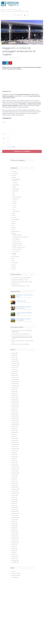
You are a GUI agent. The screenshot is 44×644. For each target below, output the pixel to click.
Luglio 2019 (14, 497)
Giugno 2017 (15, 548)
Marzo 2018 (14, 530)
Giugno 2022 (15, 430)
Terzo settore (16, 251)
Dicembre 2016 (15, 560)
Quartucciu (15, 199)
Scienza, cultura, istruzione (19, 247)
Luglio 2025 (14, 369)
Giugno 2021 (15, 455)
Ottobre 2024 (15, 384)
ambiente (14, 177)
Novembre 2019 (15, 489)
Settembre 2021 (15, 449)
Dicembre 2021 (15, 443)
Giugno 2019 (15, 499)
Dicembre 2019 (15, 487)
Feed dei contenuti (16, 573)
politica (14, 230)
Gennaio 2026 (15, 359)
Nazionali (14, 228)
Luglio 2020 (14, 477)
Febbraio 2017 (15, 556)
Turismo (14, 269)
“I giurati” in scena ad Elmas (23, 344)
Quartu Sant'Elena (17, 197)
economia (14, 217)
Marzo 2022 (15, 436)
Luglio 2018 (14, 522)
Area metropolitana (16, 180)
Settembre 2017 (15, 542)
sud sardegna (15, 263)
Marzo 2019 (14, 506)
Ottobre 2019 (15, 491)
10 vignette (14, 171)
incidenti (14, 224)
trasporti (33, 58)
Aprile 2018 (14, 528)
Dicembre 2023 (15, 400)
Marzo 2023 (14, 412)
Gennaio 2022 (15, 441)
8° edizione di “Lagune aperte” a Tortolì (21, 286)
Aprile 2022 (14, 434)
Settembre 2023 (16, 406)
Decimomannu (16, 185)
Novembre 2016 (15, 562)
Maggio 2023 (15, 410)
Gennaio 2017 (15, 558)
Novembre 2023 (15, 402)
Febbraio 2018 (15, 532)
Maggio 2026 (15, 353)
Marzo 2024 (15, 396)
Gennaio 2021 (15, 465)
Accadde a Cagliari (17, 235)
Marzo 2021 (14, 461)
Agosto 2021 (15, 451)
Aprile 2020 (14, 479)
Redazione (6, 58)
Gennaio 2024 (15, 398)
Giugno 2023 (15, 408)
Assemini (15, 181)
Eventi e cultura (27, 58)
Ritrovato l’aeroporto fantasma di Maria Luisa (23, 342)
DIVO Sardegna (16, 239)
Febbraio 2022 (15, 438)
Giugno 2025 (15, 371)
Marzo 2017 (14, 554)
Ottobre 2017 (15, 540)
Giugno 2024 (15, 392)
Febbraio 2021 (15, 463)
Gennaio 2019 (15, 510)
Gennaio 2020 (15, 485)
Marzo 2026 (15, 357)
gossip (13, 222)
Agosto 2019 (15, 495)
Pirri (14, 193)
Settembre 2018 (15, 518)
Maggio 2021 (15, 457)
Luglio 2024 (14, 390)
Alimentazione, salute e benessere (21, 237)
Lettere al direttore (17, 243)
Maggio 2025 (15, 373)
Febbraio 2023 (15, 414)
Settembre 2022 (16, 424)
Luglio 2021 (14, 453)
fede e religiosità (16, 219)
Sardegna (14, 253)
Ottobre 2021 (15, 447)
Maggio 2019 (15, 501)
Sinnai (14, 207)
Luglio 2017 (14, 546)
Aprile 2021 (14, 459)
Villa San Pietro (16, 211)
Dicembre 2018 (15, 512)
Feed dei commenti (16, 575)
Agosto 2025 (15, 367)
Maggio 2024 (15, 394)
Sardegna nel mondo (18, 245)
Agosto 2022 (15, 426)
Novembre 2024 (15, 382)
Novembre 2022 (15, 420)
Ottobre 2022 (15, 422)
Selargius (15, 203)
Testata (14, 265)
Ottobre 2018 (15, 516)
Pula (14, 195)
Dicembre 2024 (15, 380)
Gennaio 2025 (15, 378)
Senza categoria (15, 257)
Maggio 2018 (15, 526)
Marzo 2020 (15, 481)
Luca (13, 341)
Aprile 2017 (14, 552)
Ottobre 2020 (15, 471)
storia (13, 261)
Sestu (14, 205)
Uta (14, 209)
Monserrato (16, 191)
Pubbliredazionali (16, 232)
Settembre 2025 (16, 365)
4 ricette (14, 175)
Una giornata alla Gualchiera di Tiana (20, 280)
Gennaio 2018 (15, 534)
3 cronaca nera (15, 173)
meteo (14, 255)
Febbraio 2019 (15, 508)
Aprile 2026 (14, 355)
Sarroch (15, 201)
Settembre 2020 (16, 473)
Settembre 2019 (15, 493)
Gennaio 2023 (15, 416)
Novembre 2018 (15, 514)
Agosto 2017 (15, 544)
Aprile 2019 (14, 503)
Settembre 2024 (16, 386)
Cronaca (14, 215)
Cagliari (22, 58)
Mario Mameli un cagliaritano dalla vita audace (22, 282)
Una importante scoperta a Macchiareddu (21, 278)
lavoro (13, 226)
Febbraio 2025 (15, 375)
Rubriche (14, 234)
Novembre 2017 (15, 538)
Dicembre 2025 (15, 361)
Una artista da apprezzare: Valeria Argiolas (22, 331)
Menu (39, 2)
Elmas (14, 187)
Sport (13, 259)
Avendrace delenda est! (24, 334)
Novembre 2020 (15, 469)
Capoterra (15, 183)
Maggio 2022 (15, 432)
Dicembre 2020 (15, 467)
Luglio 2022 (14, 428)
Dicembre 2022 (15, 418)
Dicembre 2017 (15, 536)
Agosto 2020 (15, 475)
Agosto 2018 (15, 520)
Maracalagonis (16, 189)
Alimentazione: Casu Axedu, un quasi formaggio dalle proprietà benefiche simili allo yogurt (22, 337)
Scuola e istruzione (17, 249)
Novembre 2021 (15, 445)
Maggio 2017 (15, 550)
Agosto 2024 (15, 388)
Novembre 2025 (15, 363)
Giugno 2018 (15, 524)
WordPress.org (15, 577)
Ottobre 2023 (15, 404)
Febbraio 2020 (15, 483)
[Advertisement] (22, 81)
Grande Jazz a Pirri (16, 284)
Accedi (13, 571)
